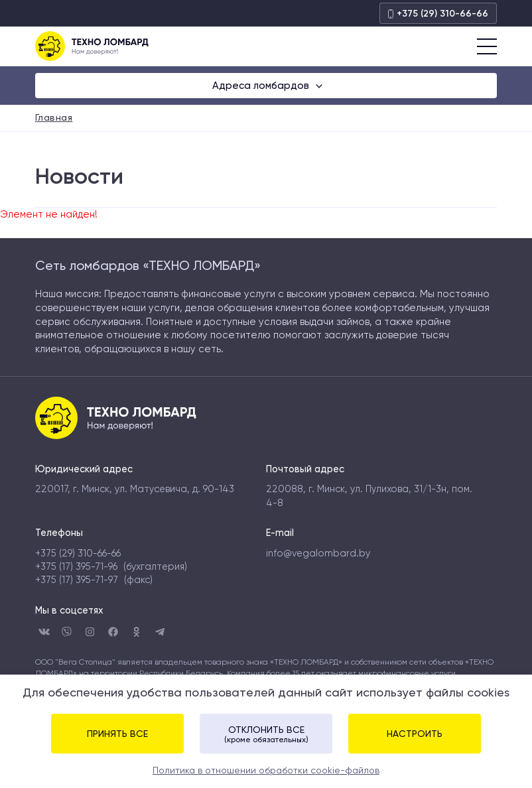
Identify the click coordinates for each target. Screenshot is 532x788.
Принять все (117, 734)
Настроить (415, 734)
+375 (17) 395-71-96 (76, 566)
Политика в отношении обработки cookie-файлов (266, 770)
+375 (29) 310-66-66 (438, 14)
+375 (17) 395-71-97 (77, 580)
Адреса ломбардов (262, 86)
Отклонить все (266, 734)
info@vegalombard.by (318, 553)
